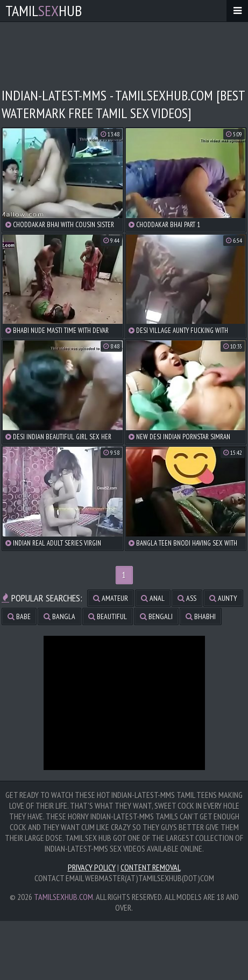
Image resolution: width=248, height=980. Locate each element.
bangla (59, 616)
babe (19, 616)
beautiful (108, 616)
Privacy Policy (92, 867)
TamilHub (44, 10)
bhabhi (201, 616)
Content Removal (151, 867)
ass (187, 598)
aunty (223, 598)
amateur (111, 598)
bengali (156, 616)
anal (153, 598)
